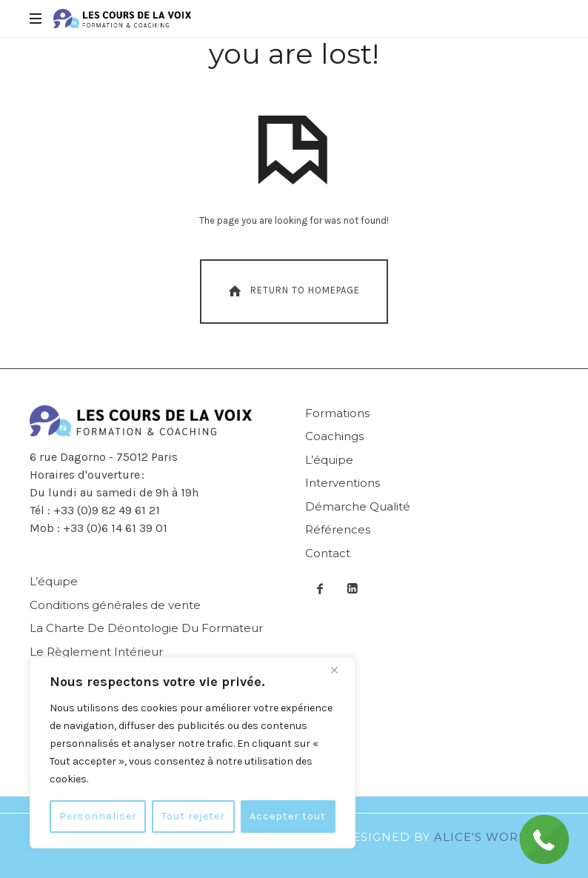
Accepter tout (288, 816)
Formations (337, 413)
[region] (193, 753)
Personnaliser (98, 816)
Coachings (334, 436)
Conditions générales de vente (115, 605)
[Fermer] (340, 670)
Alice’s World (485, 837)
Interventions (343, 483)
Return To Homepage (293, 291)
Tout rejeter (193, 816)
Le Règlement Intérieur (96, 652)
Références (338, 529)
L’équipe (329, 460)
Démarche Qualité (358, 506)
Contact (328, 553)
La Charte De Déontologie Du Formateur (146, 628)
